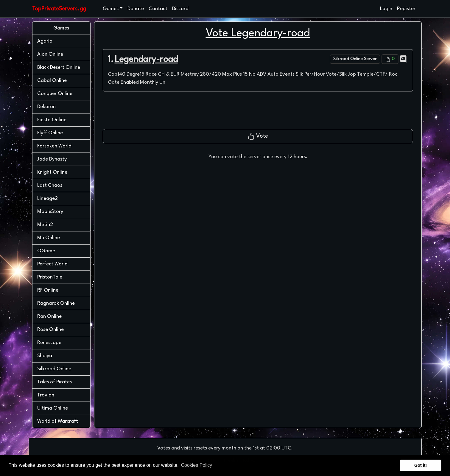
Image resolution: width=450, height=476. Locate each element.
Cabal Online (52, 81)
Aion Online (50, 54)
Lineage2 (48, 199)
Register (406, 9)
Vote (258, 136)
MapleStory (50, 212)
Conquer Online (55, 94)
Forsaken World (54, 146)
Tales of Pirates (55, 382)
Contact (158, 9)
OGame (46, 251)
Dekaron (46, 107)
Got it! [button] (421, 465)
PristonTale (50, 277)
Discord (180, 9)
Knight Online (52, 172)
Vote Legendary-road (258, 34)
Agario (45, 41)
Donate (136, 9)
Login (386, 9)
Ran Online (49, 316)
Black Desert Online (59, 67)
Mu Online (49, 238)
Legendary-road (146, 60)
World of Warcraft (58, 421)
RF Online (48, 290)
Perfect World (52, 264)
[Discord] (403, 59)
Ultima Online (53, 408)
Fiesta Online (52, 120)
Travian (46, 395)
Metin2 (45, 225)
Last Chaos (50, 185)
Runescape (49, 343)
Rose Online (50, 330)
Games (111, 9)
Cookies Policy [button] (196, 465)
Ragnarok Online (56, 303)
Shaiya (45, 356)
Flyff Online (50, 133)
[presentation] (258, 113)
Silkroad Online (54, 369)
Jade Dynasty (52, 159)
